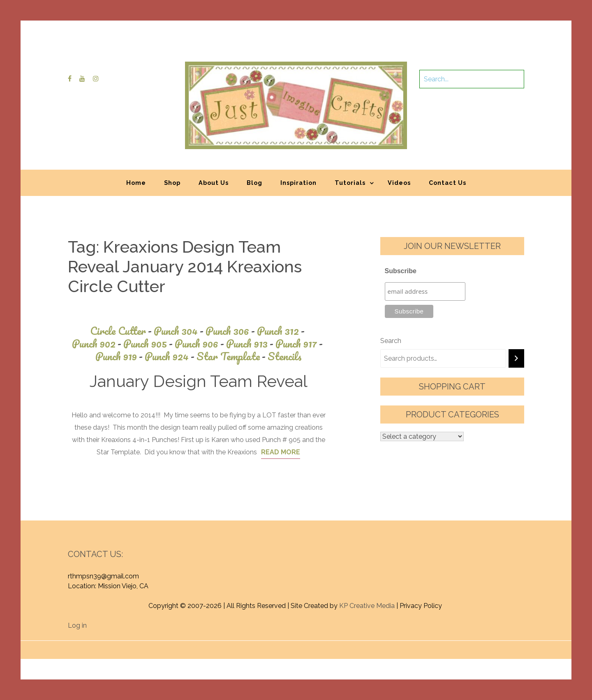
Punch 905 (149, 344)
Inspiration (298, 183)
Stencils (285, 356)
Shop (172, 183)
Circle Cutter (122, 331)
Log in (77, 625)
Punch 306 (231, 331)
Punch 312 (282, 331)
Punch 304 (180, 331)
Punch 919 (120, 356)
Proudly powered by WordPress (235, 646)
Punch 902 (98, 344)
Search (391, 341)
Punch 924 (171, 356)
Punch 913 (251, 344)
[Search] (516, 358)
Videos (399, 183)
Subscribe (401, 271)
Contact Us (447, 183)
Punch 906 (200, 344)
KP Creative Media (367, 606)
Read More (281, 452)
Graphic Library (382, 646)
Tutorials (350, 183)
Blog (254, 183)
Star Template (232, 356)
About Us (214, 183)
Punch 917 (300, 344)
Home (136, 183)
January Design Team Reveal (199, 381)
